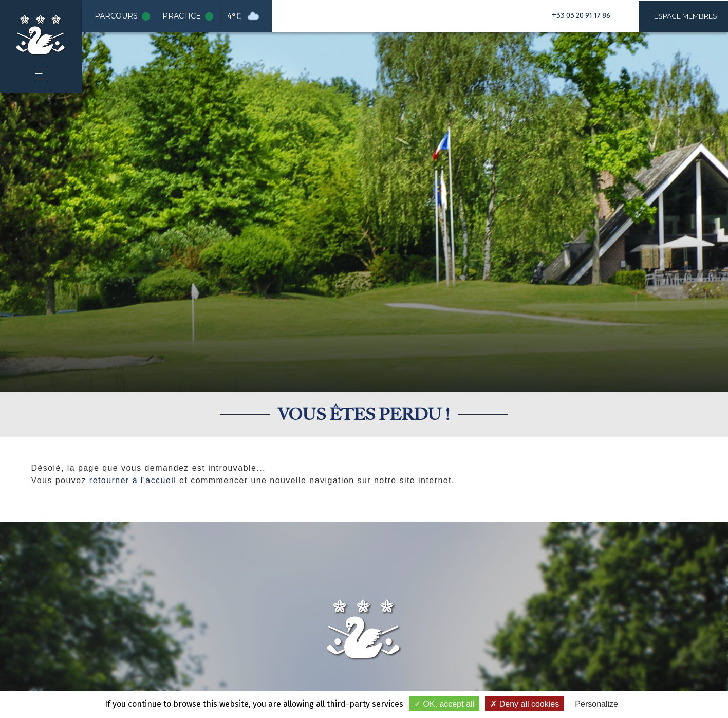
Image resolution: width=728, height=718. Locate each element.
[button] (41, 74)
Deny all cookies (525, 704)
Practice (190, 16)
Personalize (596, 704)
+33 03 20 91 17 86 (581, 16)
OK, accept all (444, 704)
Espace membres (686, 16)
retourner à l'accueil (133, 480)
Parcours (124, 16)
